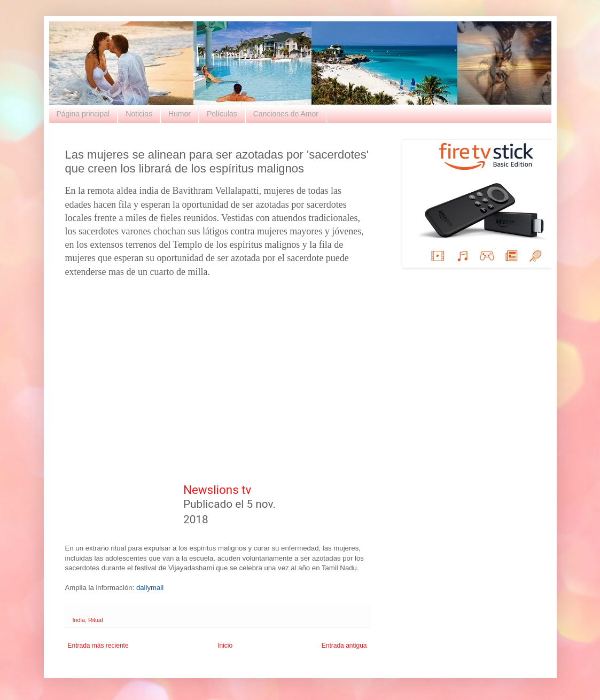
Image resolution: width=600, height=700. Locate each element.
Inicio (225, 646)
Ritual (96, 620)
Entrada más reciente (98, 646)
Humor (180, 114)
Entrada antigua (344, 646)
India (79, 620)
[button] (336, 505)
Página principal (83, 114)
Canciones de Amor (286, 114)
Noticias (139, 114)
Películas (222, 114)
